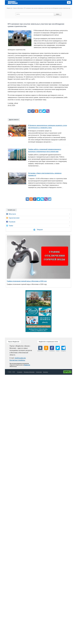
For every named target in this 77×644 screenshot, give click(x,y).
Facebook (12, 222)
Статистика (39, 372)
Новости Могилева (18, 8)
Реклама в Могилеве (29, 372)
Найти (58, 14)
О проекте (20, 372)
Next (50, 312)
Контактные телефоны (17, 360)
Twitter (11, 226)
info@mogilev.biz (20, 358)
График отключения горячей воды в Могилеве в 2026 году (27, 281)
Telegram (40, 230)
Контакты (46, 372)
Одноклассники (14, 218)
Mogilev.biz (10, 8)
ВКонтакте (12, 214)
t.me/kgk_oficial (13, 103)
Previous (27, 312)
